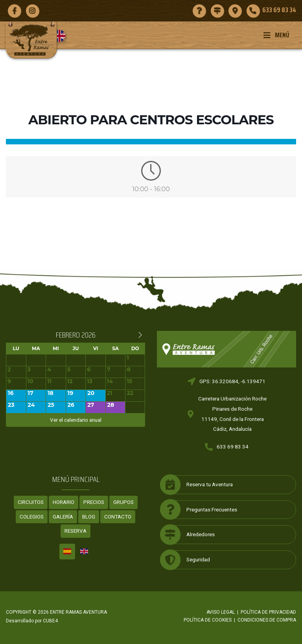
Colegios (32, 517)
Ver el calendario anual (76, 420)
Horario (64, 502)
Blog (89, 517)
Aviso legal (221, 612)
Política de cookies (208, 620)
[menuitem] (62, 36)
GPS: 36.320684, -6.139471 (232, 381)
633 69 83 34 (233, 447)
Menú (276, 35)
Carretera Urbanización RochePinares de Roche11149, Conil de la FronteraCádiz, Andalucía (232, 414)
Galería (63, 517)
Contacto (118, 517)
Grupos (123, 502)
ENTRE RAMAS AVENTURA (78, 612)
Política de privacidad (268, 612)
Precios (94, 502)
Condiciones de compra (267, 620)
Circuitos (31, 502)
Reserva (75, 531)
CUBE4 (50, 621)
